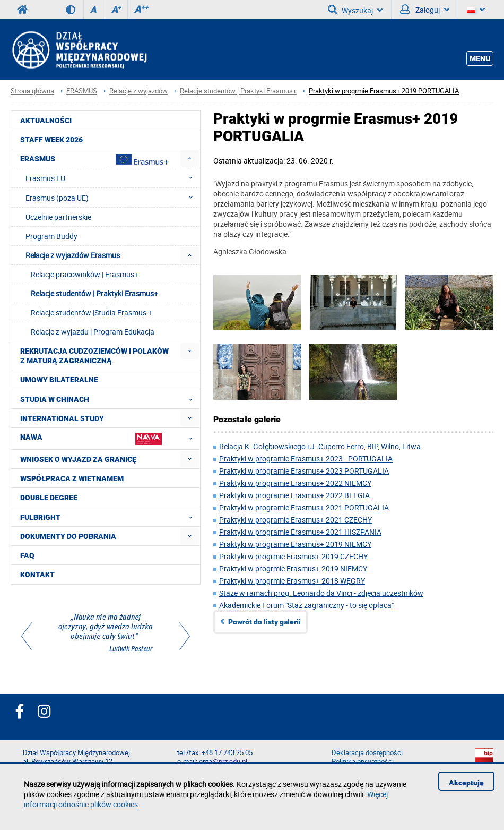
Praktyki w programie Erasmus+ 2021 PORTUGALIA (304, 507)
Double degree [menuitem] (49, 498)
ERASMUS (82, 91)
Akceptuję (466, 783)
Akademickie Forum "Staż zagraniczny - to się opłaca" (306, 605)
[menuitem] (190, 159)
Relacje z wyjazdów (138, 91)
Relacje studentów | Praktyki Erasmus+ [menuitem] (94, 293)
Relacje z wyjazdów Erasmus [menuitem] (73, 255)
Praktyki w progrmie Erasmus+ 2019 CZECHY (293, 556)
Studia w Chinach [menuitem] (110, 399)
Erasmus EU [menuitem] (112, 178)
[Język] (476, 10)
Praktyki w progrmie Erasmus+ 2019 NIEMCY (293, 568)
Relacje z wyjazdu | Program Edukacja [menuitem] (93, 332)
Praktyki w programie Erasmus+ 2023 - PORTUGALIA (306, 459)
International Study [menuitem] (62, 418)
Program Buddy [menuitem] (51, 236)
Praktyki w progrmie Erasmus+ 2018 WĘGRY (292, 581)
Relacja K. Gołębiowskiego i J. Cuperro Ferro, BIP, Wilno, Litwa (320, 446)
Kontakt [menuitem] (37, 575)
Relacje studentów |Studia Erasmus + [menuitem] (92, 313)
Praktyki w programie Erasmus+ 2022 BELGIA (294, 495)
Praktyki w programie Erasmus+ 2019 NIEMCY (295, 544)
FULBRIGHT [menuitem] (110, 517)
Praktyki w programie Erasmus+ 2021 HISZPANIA (300, 532)
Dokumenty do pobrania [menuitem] (68, 536)
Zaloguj (425, 10)
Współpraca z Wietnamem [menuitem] (72, 478)
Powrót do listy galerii (264, 622)
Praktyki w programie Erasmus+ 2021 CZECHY (296, 520)
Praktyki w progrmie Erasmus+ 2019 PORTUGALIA (384, 91)
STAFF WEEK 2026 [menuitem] (51, 140)
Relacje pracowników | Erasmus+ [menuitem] (85, 274)
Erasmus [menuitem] (94, 159)
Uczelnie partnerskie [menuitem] (58, 217)
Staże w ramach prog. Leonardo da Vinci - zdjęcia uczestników (321, 593)
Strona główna (32, 91)
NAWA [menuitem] (110, 438)
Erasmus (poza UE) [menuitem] (112, 198)
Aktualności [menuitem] (46, 121)
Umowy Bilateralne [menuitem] (59, 380)
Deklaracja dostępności (367, 753)
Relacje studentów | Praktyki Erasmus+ (238, 91)
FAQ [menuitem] (27, 555)
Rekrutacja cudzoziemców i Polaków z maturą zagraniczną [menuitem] (94, 356)
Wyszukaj (355, 10)
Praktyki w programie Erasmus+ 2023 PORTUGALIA (304, 471)
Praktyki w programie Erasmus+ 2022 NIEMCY (295, 483)
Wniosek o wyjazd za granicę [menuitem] (78, 459)
